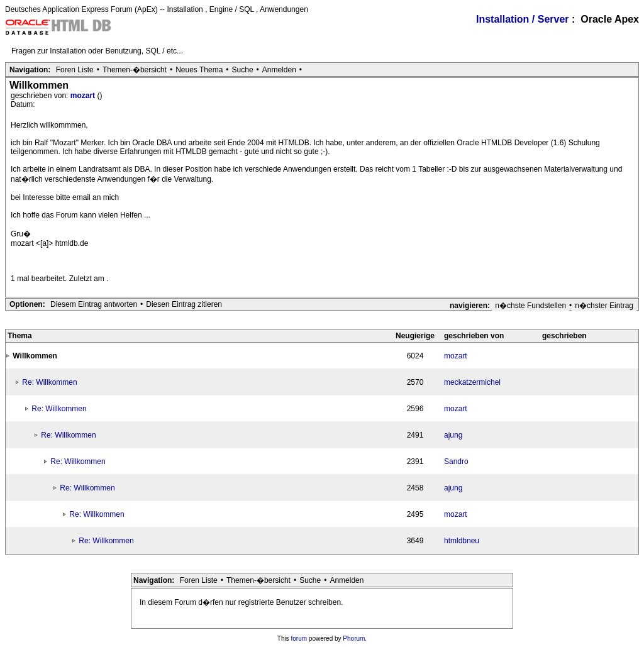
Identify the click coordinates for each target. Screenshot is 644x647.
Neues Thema (199, 70)
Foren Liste (75, 70)
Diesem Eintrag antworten (94, 304)
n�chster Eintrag (604, 306)
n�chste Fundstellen (530, 306)
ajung (453, 435)
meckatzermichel (472, 382)
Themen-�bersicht (135, 70)
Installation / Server (523, 19)
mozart (84, 96)
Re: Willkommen (49, 382)
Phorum (354, 639)
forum (299, 639)
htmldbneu (462, 541)
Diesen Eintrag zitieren (184, 304)
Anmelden (279, 70)
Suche (243, 70)
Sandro (456, 462)
